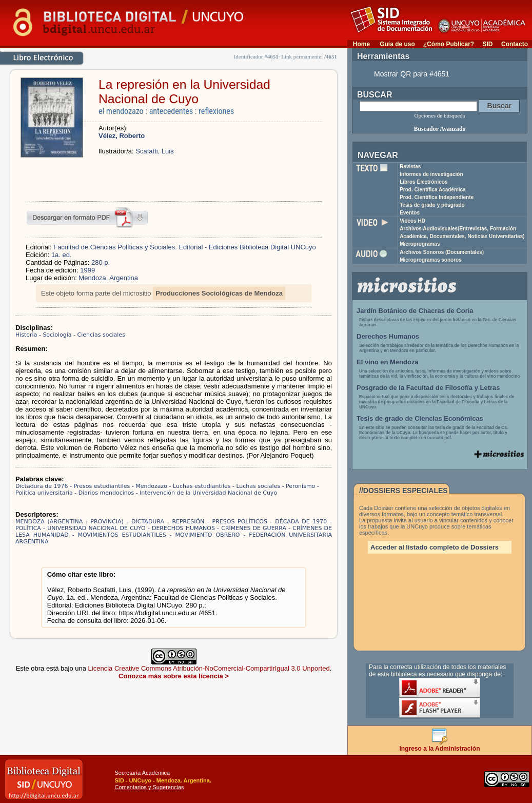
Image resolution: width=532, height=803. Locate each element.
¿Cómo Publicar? (449, 44)
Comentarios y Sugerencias (149, 787)
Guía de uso (397, 44)
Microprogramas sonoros (431, 260)
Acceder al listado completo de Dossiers (435, 547)
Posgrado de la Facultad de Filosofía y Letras (428, 388)
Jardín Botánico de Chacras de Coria (415, 311)
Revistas (410, 167)
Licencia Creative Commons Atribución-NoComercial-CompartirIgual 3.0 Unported (209, 668)
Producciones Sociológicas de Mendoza (219, 293)
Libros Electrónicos (423, 182)
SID (487, 44)
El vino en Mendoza (388, 362)
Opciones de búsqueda (440, 115)
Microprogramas (420, 244)
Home (361, 44)
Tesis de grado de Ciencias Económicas (420, 418)
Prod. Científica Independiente (437, 197)
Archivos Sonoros (442, 252)
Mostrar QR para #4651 (412, 74)
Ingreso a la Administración (440, 746)
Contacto (515, 44)
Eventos (410, 213)
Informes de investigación (431, 174)
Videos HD (412, 221)
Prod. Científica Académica (433, 190)
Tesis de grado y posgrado (432, 205)
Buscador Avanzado (439, 129)
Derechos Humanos (388, 336)
